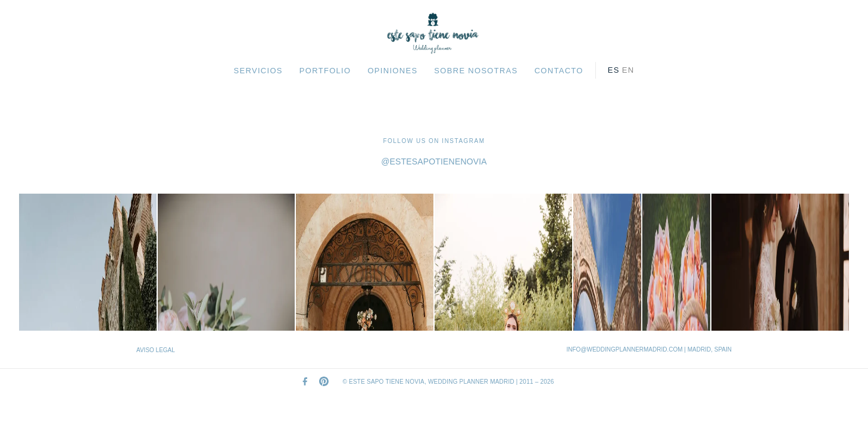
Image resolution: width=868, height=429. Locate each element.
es (614, 70)
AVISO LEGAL (156, 350)
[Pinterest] (324, 381)
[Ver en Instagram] (88, 262)
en (628, 70)
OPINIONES (392, 71)
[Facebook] (305, 381)
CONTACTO (559, 71)
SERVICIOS (258, 71)
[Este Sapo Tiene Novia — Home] (434, 33)
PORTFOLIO (325, 71)
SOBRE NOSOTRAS (476, 71)
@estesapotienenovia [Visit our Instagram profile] (434, 161)
